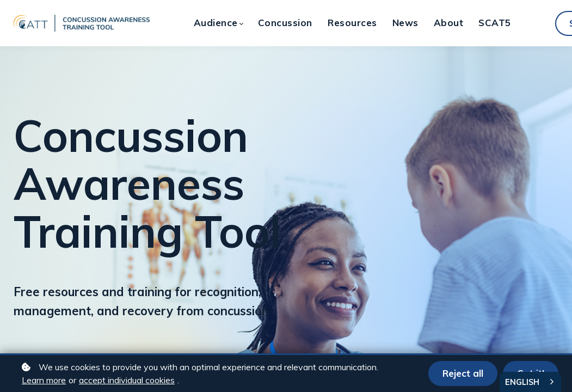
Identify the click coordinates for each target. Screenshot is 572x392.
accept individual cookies (127, 380)
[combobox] (530, 382)
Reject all (463, 373)
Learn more (44, 380)
